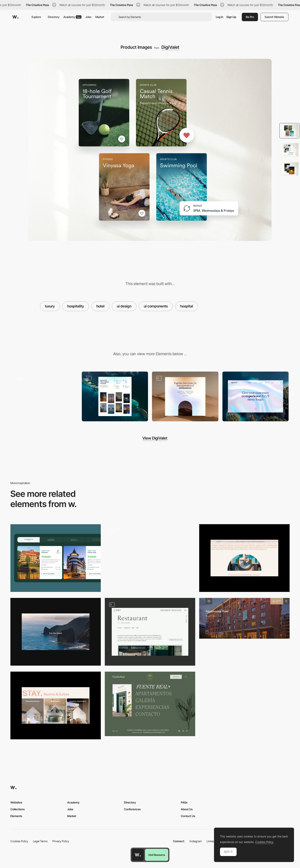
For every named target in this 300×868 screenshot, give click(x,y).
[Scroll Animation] (185, 396)
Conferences (132, 809)
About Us (187, 809)
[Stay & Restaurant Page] (150, 632)
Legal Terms (40, 841)
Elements (16, 816)
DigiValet (170, 47)
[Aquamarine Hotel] (244, 618)
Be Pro (250, 17)
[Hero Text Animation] (45, 396)
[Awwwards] (15, 17)
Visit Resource (157, 855)
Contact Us (188, 816)
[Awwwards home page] (138, 855)
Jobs (88, 17)
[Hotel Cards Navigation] (56, 558)
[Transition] (56, 632)
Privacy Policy (61, 841)
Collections (17, 809)
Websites (16, 802)
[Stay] (56, 705)
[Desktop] (256, 396)
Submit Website (274, 17)
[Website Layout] (115, 396)
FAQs (184, 802)
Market (100, 17)
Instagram (196, 841)
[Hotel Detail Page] (150, 558)
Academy (72, 17)
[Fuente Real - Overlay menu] (150, 704)
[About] (244, 558)
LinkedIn (212, 841)
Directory (54, 17)
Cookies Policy (19, 841)
